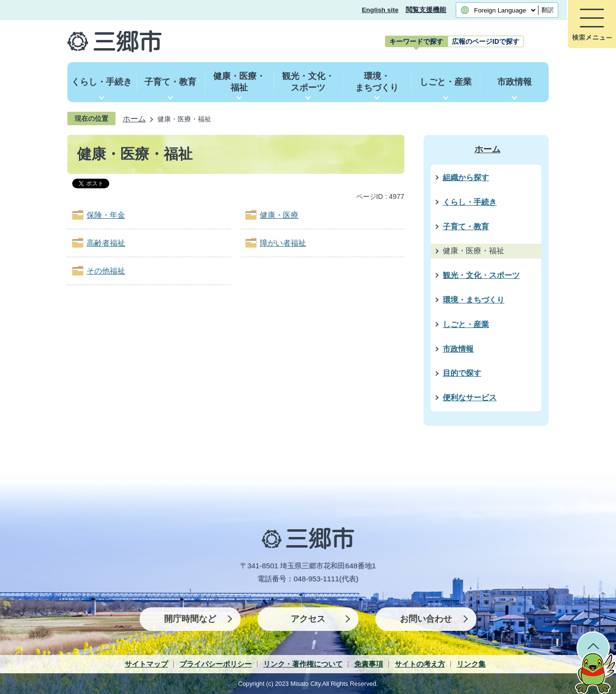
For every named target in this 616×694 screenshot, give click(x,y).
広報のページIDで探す (486, 41)
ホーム (134, 118)
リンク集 (471, 664)
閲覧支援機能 (426, 10)
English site (380, 10)
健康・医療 (279, 215)
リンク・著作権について (303, 664)
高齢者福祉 (106, 243)
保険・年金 (106, 215)
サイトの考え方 (420, 664)
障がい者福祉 (283, 243)
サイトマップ (146, 664)
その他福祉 (106, 271)
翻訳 (548, 10)
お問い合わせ (426, 619)
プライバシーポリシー (216, 664)
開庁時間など (190, 619)
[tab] (416, 41)
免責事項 (369, 664)
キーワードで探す (416, 41)
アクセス (308, 619)
